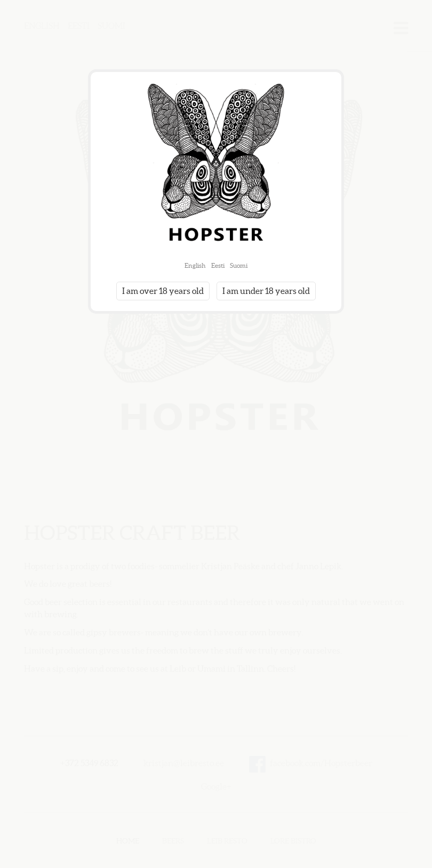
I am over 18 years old (163, 291)
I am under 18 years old (266, 291)
